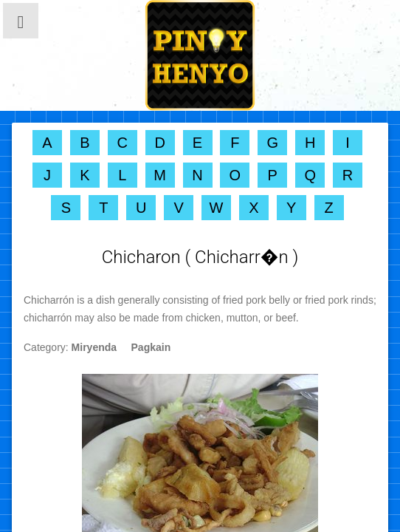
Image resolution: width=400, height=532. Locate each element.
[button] (21, 21)
